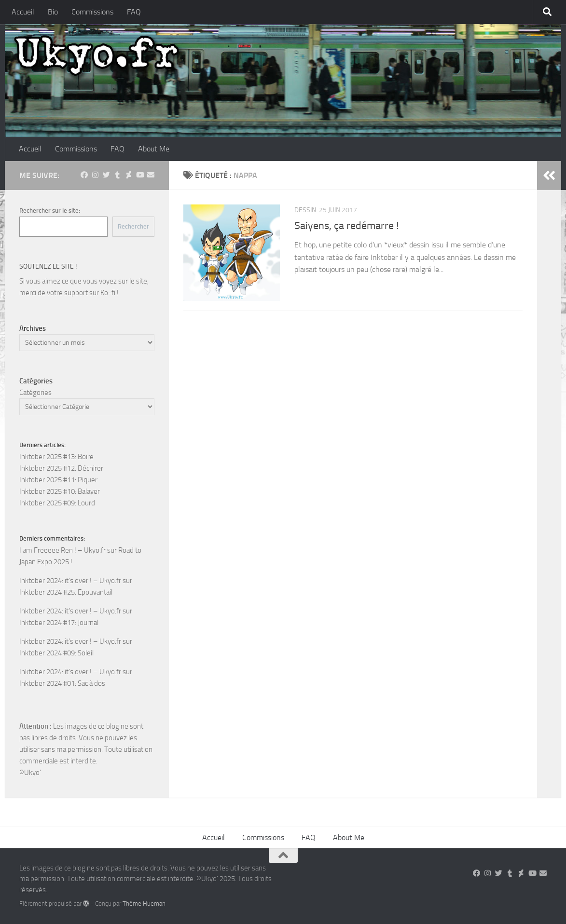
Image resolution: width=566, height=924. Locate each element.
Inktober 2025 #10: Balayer (60, 491)
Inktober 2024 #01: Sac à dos (62, 683)
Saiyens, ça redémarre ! (346, 226)
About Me (154, 149)
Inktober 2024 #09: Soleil (56, 653)
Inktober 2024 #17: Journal (59, 623)
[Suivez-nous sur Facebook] (84, 175)
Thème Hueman (144, 904)
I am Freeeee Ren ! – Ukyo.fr (62, 550)
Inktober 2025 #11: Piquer (58, 480)
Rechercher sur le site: (50, 211)
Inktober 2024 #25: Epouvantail (66, 592)
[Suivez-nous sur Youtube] (140, 175)
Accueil (23, 12)
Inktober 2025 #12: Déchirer (61, 468)
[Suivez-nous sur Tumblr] (117, 175)
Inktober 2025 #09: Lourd (57, 503)
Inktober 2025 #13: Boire (56, 457)
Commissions (92, 12)
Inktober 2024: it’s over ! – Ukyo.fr (70, 581)
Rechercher (133, 226)
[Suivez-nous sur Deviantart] (129, 175)
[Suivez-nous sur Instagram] (95, 175)
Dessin (305, 210)
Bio (53, 12)
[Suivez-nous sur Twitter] (106, 175)
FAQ (134, 12)
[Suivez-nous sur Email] (151, 175)
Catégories (35, 393)
